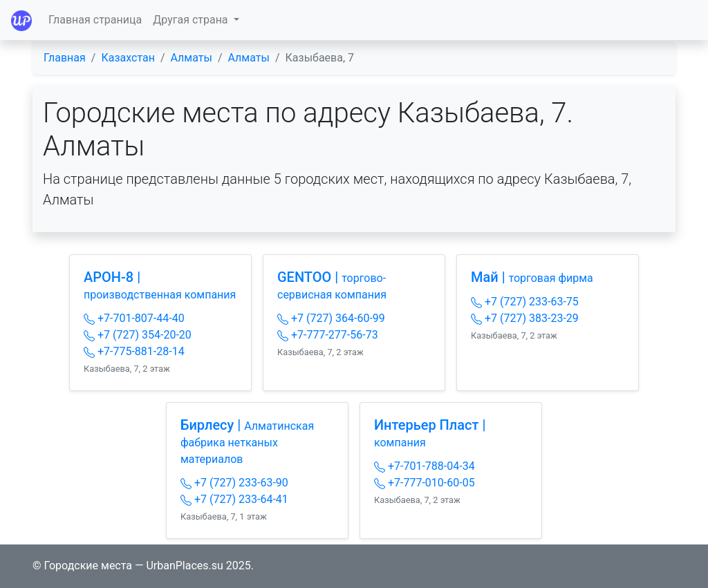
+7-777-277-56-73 (328, 335)
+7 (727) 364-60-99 (331, 318)
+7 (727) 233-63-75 (525, 302)
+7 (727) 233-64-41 (234, 499)
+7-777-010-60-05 (425, 483)
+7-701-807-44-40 (134, 318)
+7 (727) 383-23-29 (525, 318)
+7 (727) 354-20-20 (138, 335)
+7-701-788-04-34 (425, 466)
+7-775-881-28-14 (134, 351)
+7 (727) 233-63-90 (234, 483)
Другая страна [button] (192, 20)
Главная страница (95, 20)
